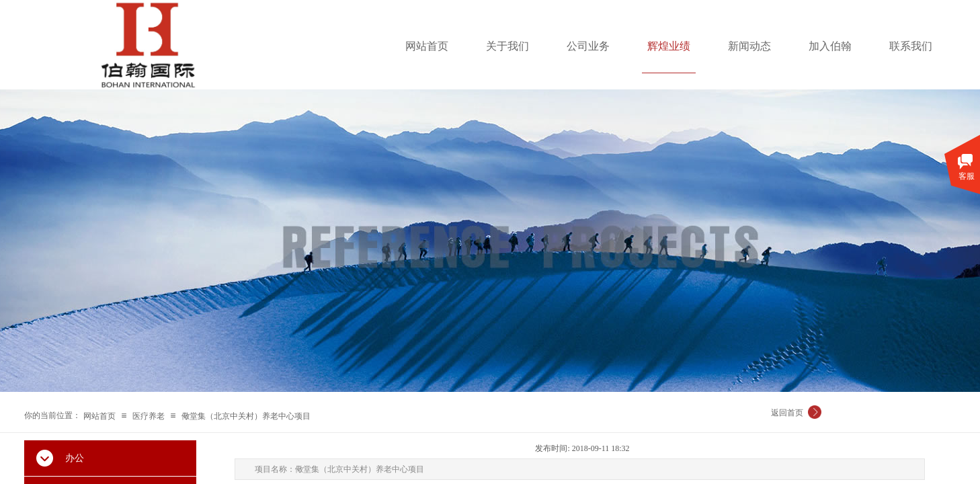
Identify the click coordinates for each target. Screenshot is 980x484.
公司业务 (588, 46)
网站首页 (427, 46)
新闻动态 (749, 46)
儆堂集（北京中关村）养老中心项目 (246, 416)
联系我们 (911, 46)
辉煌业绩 (669, 46)
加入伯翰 (830, 46)
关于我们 (507, 46)
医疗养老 (149, 416)
